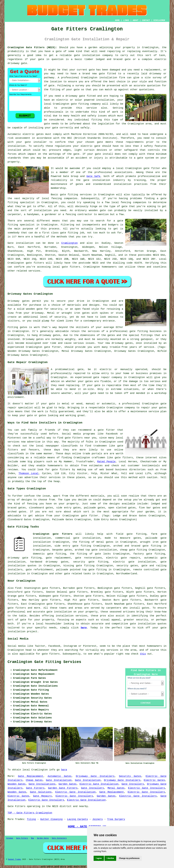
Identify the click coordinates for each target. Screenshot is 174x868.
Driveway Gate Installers (95, 776)
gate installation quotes (148, 624)
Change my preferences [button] (129, 858)
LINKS (126, 20)
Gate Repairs (42, 796)
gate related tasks (77, 574)
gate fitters (71, 267)
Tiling (31, 819)
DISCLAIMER (159, 20)
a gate (57, 51)
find (18, 588)
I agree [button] (99, 858)
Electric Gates (154, 780)
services (34, 271)
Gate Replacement (30, 776)
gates (146, 608)
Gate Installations (42, 784)
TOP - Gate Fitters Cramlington (30, 813)
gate (102, 74)
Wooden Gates (17, 784)
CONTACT (146, 20)
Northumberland (127, 574)
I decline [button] (110, 858)
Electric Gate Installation (99, 784)
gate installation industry (104, 180)
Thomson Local (29, 473)
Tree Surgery (116, 819)
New (32, 838)
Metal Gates (116, 788)
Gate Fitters (35, 788)
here (84, 628)
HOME (117, 20)
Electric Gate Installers (146, 788)
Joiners (98, 819)
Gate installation (21, 243)
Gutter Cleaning (51, 819)
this (143, 654)
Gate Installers (133, 784)
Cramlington (69, 243)
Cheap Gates (34, 780)
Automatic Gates (60, 776)
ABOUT (136, 20)
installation (105, 100)
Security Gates (130, 776)
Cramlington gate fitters (53, 534)
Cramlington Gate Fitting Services (44, 662)
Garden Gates (67, 784)
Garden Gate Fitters (63, 788)
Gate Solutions (41, 792)
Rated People (106, 462)
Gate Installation (59, 780)
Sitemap (10, 838)
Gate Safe (93, 176)
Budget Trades (15, 859)
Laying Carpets (77, 819)
